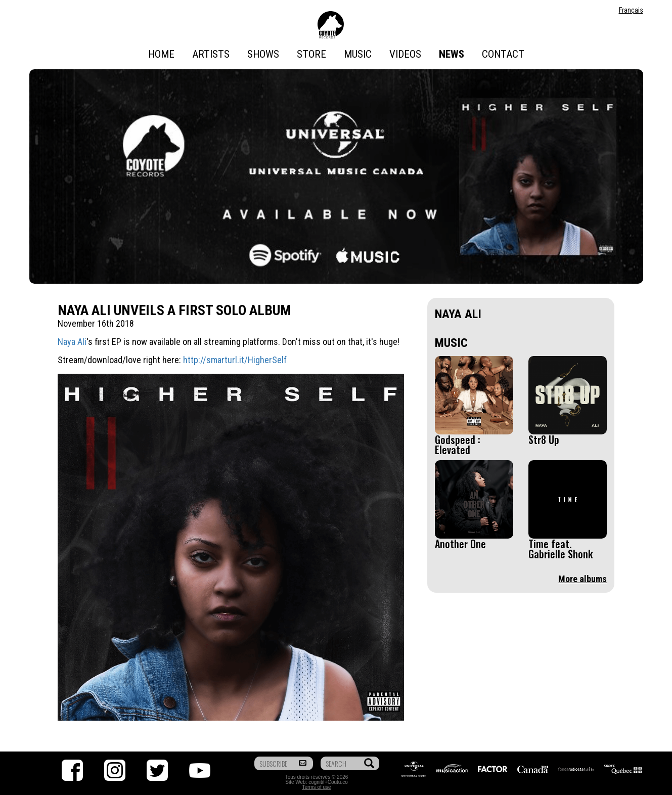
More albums (583, 579)
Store (311, 54)
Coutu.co (338, 782)
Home (161, 54)
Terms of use (316, 787)
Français (631, 10)
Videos (405, 54)
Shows (263, 54)
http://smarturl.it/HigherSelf (235, 360)
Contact (503, 54)
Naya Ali (72, 342)
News (452, 54)
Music (358, 54)
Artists (211, 54)
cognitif (317, 782)
